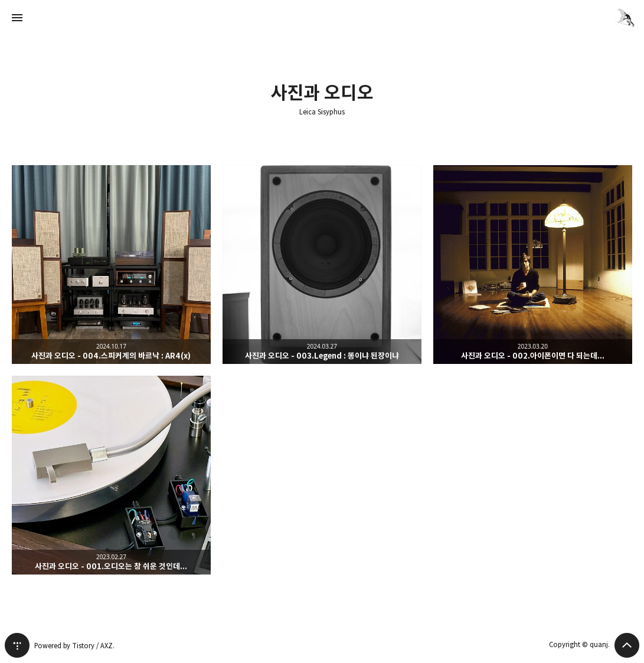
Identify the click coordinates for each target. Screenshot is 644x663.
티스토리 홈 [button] (17, 645)
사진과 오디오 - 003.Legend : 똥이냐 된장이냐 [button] (322, 265)
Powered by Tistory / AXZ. (74, 646)
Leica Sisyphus (322, 112)
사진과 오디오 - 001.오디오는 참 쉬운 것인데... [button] (111, 475)
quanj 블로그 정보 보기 (627, 18)
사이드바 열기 (17, 18)
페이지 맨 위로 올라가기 (627, 645)
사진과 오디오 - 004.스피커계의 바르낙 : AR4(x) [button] (111, 265)
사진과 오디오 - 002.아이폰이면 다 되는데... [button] (533, 265)
